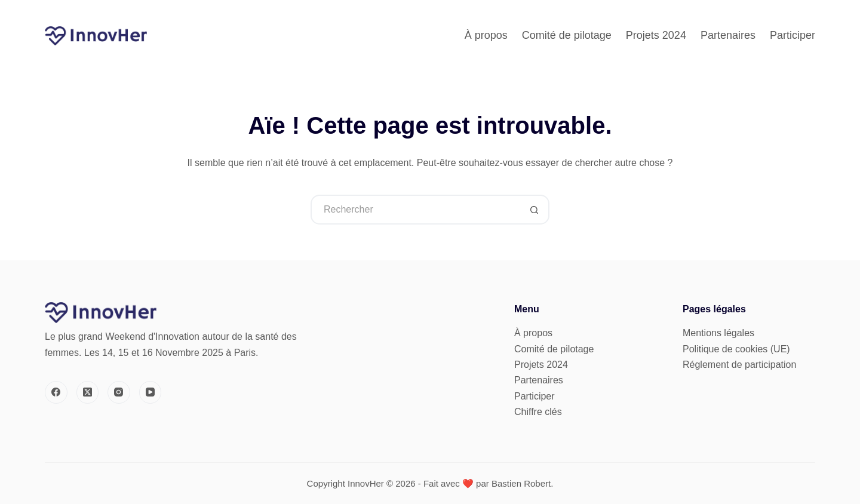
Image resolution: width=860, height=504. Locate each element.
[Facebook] (56, 392)
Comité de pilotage (567, 35)
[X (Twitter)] (88, 392)
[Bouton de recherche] (535, 210)
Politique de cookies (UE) (736, 349)
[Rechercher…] (415, 210)
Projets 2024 (656, 35)
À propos (486, 35)
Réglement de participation (739, 365)
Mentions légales (718, 333)
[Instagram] (119, 392)
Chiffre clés (538, 412)
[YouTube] (150, 392)
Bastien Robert (521, 483)
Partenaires (728, 35)
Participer (793, 35)
